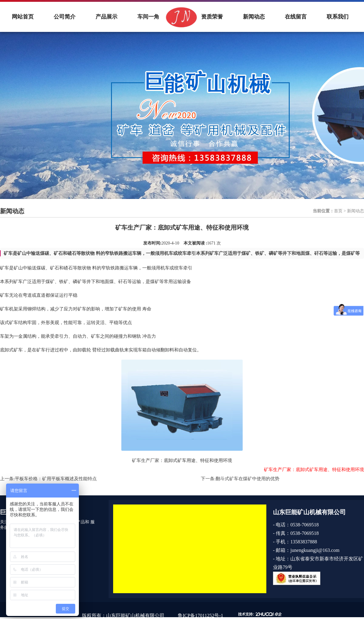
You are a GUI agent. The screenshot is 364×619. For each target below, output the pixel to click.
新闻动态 (254, 17)
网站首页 (23, 17)
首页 (338, 211)
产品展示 (106, 17)
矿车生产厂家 (146, 460)
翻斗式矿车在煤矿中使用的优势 (248, 479)
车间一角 (148, 17)
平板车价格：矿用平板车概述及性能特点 (56, 479)
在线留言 (296, 17)
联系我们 (338, 17)
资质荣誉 (212, 17)
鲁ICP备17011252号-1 (201, 616)
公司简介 (65, 17)
